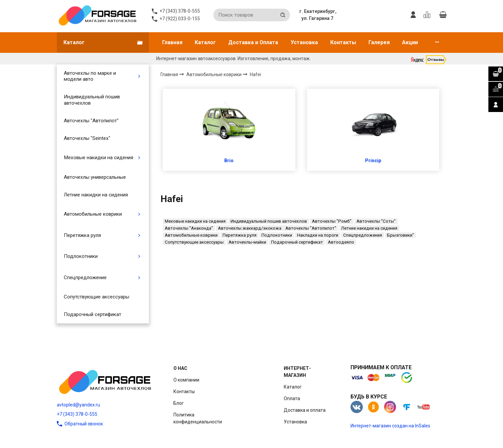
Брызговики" (401, 235)
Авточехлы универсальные (95, 177)
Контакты (343, 42)
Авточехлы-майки (247, 242)
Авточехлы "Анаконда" (189, 228)
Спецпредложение (85, 278)
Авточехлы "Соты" (376, 221)
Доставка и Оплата (253, 42)
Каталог (205, 42)
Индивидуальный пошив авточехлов (92, 100)
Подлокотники (81, 256)
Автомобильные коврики (93, 214)
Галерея (379, 42)
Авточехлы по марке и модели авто (90, 76)
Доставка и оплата (305, 410)
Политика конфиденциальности (198, 418)
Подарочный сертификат (93, 314)
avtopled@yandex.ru (78, 405)
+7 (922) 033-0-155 (180, 19)
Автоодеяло (341, 242)
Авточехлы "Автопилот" (91, 121)
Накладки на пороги (318, 235)
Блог (179, 403)
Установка (304, 42)
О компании (186, 380)
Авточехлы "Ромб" (332, 221)
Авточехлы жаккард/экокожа (250, 228)
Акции (410, 42)
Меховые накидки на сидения (99, 158)
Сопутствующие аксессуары (97, 297)
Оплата (292, 398)
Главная (172, 42)
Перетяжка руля (82, 235)
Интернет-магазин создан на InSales (390, 426)
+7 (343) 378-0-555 (77, 414)
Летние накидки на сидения (96, 195)
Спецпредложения (363, 235)
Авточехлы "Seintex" (87, 138)
